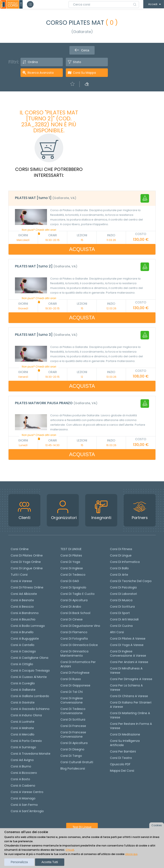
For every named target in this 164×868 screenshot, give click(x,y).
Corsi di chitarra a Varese (129, 696)
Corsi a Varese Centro (27, 792)
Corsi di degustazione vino (80, 626)
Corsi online (20, 549)
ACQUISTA (82, 249)
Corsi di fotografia (74, 639)
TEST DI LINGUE (71, 549)
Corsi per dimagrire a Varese (131, 679)
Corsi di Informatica (125, 562)
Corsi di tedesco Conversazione (73, 711)
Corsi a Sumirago (23, 747)
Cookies (157, 825)
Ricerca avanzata (41, 73)
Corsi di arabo (71, 607)
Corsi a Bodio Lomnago (28, 626)
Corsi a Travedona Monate (31, 754)
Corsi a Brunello (22, 632)
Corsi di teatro (121, 758)
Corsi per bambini (123, 751)
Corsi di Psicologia (123, 587)
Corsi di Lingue (121, 555)
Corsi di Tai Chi (72, 692)
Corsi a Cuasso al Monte (29, 677)
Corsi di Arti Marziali (124, 619)
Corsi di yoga (70, 562)
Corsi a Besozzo (22, 607)
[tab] (82, 198)
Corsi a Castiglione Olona (29, 658)
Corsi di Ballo (119, 568)
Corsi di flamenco (74, 632)
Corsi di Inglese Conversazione (72, 700)
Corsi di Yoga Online (26, 562)
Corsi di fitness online (27, 587)
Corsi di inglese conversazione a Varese (128, 653)
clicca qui (131, 854)
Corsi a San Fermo (24, 805)
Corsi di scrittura (73, 719)
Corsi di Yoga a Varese (127, 645)
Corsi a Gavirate (23, 702)
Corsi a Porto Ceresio (26, 741)
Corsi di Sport (120, 613)
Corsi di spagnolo (73, 587)
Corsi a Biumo (21, 766)
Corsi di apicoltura (74, 600)
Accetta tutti (50, 862)
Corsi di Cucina (121, 626)
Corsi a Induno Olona (26, 715)
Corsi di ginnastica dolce (79, 645)
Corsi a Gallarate (23, 690)
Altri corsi (117, 632)
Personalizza (19, 862)
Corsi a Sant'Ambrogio (27, 811)
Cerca (82, 50)
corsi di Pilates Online (27, 555)
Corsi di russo (71, 679)
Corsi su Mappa (84, 73)
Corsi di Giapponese (75, 685)
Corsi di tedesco (73, 575)
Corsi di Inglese (72, 568)
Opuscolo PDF (120, 764)
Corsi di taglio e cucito (78, 594)
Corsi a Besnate (22, 600)
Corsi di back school (75, 613)
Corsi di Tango (71, 756)
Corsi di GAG (70, 581)
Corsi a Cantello (23, 645)
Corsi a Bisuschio (23, 619)
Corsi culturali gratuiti (77, 762)
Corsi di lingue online (27, 568)
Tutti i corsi (19, 575)
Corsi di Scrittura (122, 607)
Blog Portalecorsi (73, 769)
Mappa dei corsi (122, 771)
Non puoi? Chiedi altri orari (39, 231)
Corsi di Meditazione (125, 734)
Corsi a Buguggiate (25, 639)
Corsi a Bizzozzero (24, 773)
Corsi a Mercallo (23, 734)
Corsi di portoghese (75, 673)
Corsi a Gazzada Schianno (30, 709)
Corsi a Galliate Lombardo (30, 696)
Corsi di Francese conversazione (73, 734)
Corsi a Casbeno (23, 786)
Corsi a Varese (21, 581)
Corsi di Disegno (72, 749)
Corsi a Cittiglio (22, 664)
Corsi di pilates (71, 555)
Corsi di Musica (121, 600)
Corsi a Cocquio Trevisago (30, 670)
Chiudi (70, 850)
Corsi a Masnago (23, 798)
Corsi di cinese (72, 619)
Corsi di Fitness (121, 549)
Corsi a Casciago (23, 651)
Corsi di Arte (119, 575)
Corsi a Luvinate (23, 722)
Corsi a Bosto (20, 779)
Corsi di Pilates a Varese (128, 639)
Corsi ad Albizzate (24, 594)
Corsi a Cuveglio (23, 683)
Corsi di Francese (73, 726)
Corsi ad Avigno (22, 760)
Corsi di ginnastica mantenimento (74, 653)
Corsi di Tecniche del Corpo (131, 581)
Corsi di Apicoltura (74, 743)
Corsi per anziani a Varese (129, 662)
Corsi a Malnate (22, 728)
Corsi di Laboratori (123, 594)
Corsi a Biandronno (25, 613)
